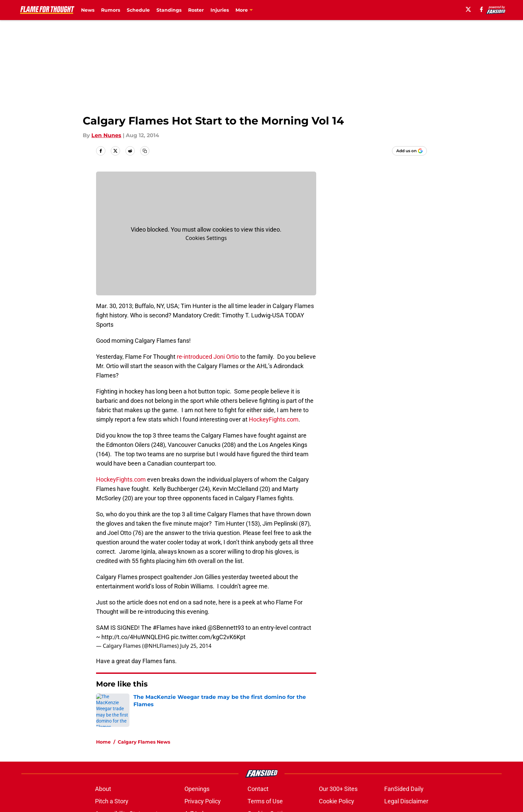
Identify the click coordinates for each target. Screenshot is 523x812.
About (103, 789)
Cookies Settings (206, 238)
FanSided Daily (404, 789)
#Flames (164, 628)
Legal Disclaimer (406, 801)
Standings (169, 10)
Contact (258, 789)
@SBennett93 (226, 628)
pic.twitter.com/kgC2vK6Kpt (208, 637)
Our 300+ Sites (338, 789)
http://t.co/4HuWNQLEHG (135, 637)
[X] (468, 9)
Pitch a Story (112, 801)
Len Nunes (106, 135)
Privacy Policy (203, 801)
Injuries (220, 10)
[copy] (145, 151)
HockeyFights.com (273, 419)
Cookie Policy (337, 801)
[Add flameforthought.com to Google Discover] (409, 151)
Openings (197, 789)
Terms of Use (265, 801)
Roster (196, 10)
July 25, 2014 (196, 646)
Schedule (138, 10)
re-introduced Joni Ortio (207, 357)
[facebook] (481, 9)
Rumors (111, 10)
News (88, 10)
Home (103, 742)
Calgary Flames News (144, 742)
